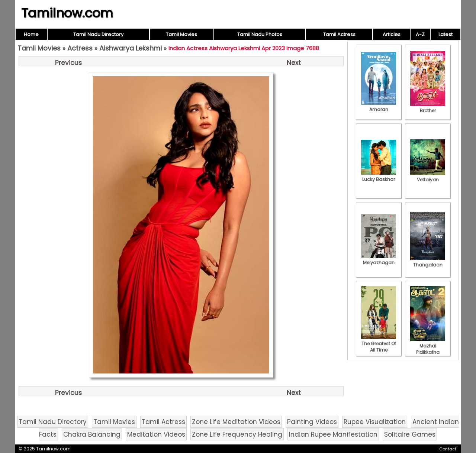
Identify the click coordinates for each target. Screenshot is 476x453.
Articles (392, 34)
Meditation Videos (156, 434)
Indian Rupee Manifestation (333, 434)
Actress (80, 48)
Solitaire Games (410, 434)
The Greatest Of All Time (379, 344)
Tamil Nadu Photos (260, 34)
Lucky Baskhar (379, 176)
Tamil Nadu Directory (98, 34)
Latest (446, 34)
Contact (448, 449)
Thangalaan (428, 262)
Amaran (379, 106)
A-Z (420, 34)
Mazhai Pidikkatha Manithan (428, 349)
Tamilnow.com (67, 13)
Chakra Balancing (92, 434)
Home (31, 34)
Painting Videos (312, 422)
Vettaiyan (428, 177)
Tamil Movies (181, 34)
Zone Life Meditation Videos (236, 422)
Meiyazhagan (379, 259)
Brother (428, 107)
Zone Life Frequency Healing (237, 434)
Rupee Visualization (375, 422)
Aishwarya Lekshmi (131, 48)
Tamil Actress (339, 34)
